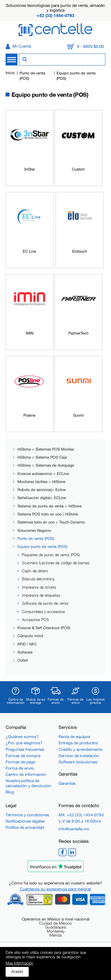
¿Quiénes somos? (22, 737)
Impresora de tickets (39, 587)
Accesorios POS (35, 620)
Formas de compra (23, 756)
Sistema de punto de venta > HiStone (50, 506)
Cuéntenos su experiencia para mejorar (55, 889)
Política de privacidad (25, 827)
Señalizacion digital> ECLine (42, 498)
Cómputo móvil (30, 636)
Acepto (17, 972)
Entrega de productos (78, 743)
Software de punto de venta (45, 603)
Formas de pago (21, 762)
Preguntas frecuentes (25, 749)
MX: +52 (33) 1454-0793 (81, 815)
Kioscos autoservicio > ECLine (43, 474)
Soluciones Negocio (34, 530)
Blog (10, 792)
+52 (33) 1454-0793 (55, 15)
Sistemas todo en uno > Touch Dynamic (51, 522)
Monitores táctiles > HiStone (41, 482)
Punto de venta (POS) (36, 539)
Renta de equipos (74, 737)
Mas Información (19, 963)
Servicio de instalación (79, 756)
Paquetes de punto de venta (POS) (51, 555)
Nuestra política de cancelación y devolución (28, 783)
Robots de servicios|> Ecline (42, 490)
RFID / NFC (27, 644)
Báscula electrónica (38, 579)
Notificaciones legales (25, 821)
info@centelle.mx (74, 829)
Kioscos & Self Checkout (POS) (44, 628)
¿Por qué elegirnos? (24, 743)
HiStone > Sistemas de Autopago (46, 465)
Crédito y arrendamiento (81, 749)
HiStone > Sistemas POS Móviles (46, 449)
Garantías (67, 783)
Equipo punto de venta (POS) (42, 547)
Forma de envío (20, 768)
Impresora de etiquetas (41, 595)
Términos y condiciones (27, 815)
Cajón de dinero (35, 571)
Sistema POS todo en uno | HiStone (48, 514)
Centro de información (26, 774)
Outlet (23, 660)
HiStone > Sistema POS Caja (42, 457)
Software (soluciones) (78, 762)
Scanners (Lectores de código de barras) (56, 563)
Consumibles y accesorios (43, 612)
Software (25, 652)
